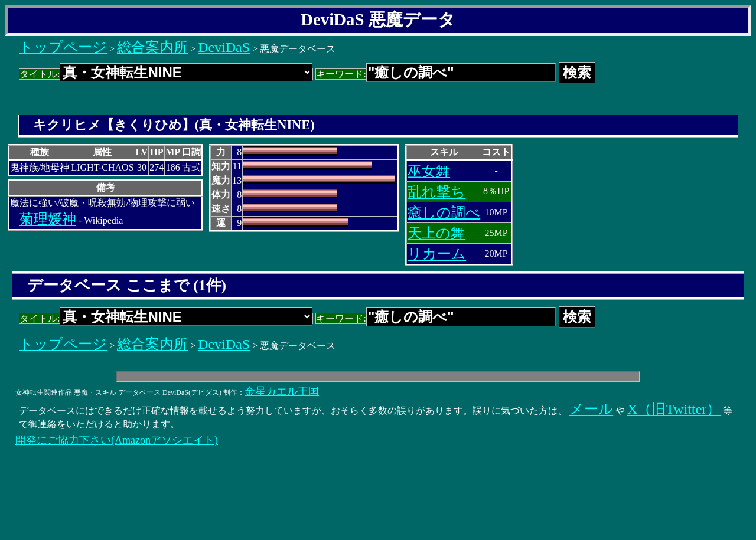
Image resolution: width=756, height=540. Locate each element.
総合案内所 (152, 47)
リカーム (437, 254)
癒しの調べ (444, 212)
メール (591, 409)
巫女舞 (429, 171)
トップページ (63, 47)
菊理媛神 (48, 219)
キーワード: (436, 74)
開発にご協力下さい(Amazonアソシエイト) (117, 440)
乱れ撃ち (436, 192)
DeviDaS (224, 47)
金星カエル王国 (282, 391)
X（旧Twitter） (674, 409)
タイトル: (166, 74)
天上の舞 (436, 233)
